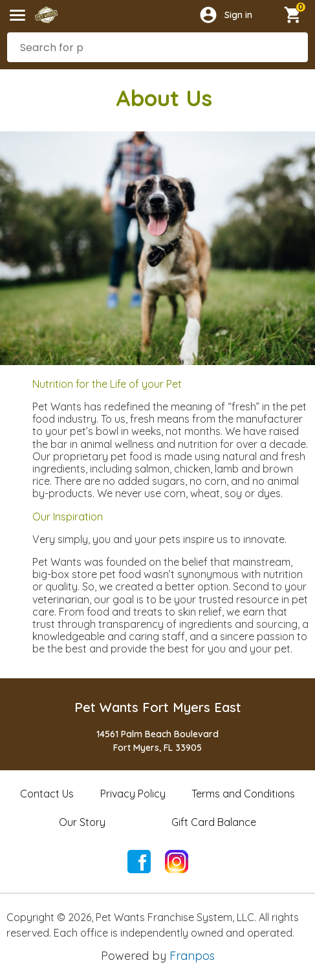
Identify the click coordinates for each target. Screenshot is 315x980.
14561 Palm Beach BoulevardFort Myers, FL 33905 (157, 741)
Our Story (82, 822)
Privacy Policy (133, 794)
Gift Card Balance (214, 822)
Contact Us (47, 794)
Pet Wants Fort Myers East (158, 707)
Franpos (192, 956)
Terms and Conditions (243, 794)
